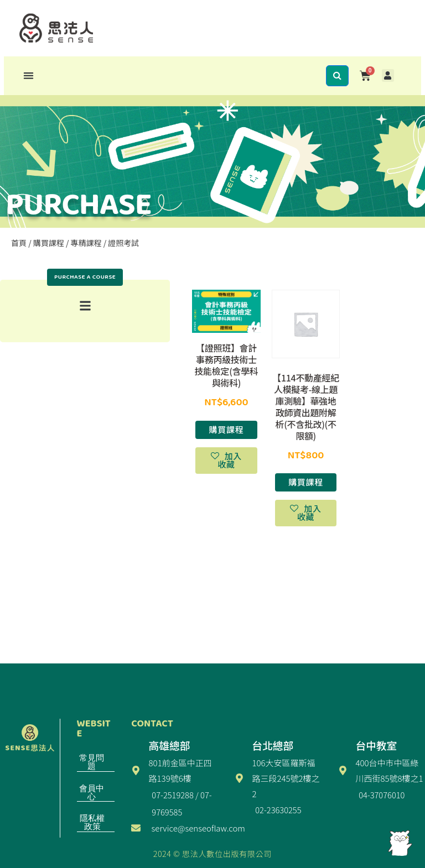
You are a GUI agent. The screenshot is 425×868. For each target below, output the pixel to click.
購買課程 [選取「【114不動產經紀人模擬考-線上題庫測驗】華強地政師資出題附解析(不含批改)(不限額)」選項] (306, 482)
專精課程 (86, 243)
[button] (28, 75)
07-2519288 (172, 795)
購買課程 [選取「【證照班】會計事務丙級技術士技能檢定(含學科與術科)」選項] (227, 429)
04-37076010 (382, 795)
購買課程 (49, 243)
